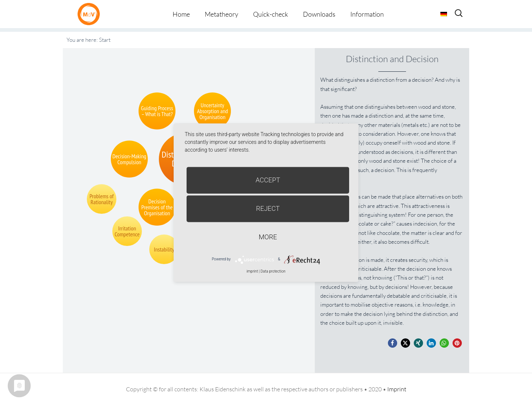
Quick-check (271, 14)
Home (181, 14)
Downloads (319, 14)
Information (367, 14)
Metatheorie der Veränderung (91, 14)
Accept (268, 180)
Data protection (273, 271)
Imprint (397, 389)
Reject (268, 208)
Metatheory (221, 14)
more (268, 237)
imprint (252, 271)
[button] (393, 343)
